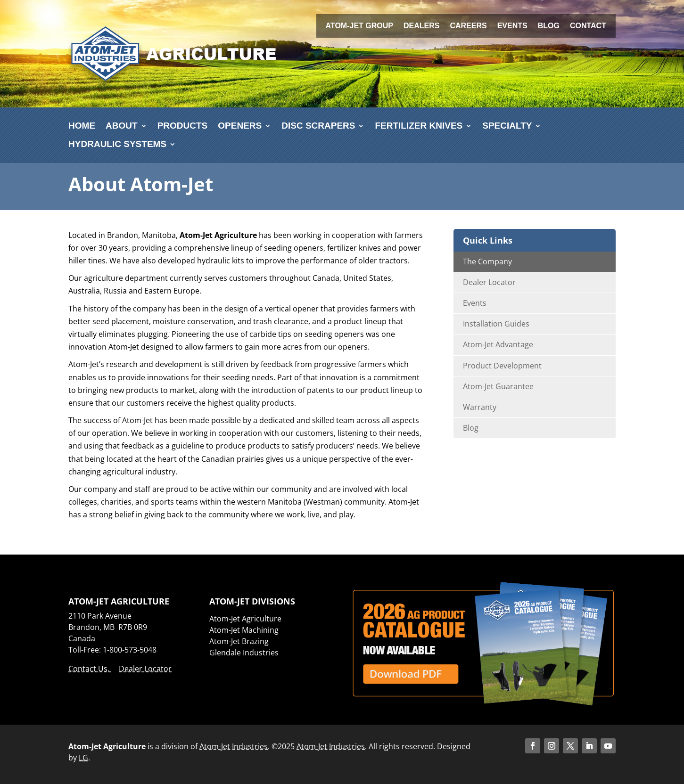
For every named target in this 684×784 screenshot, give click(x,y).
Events (512, 26)
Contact (588, 26)
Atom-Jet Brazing (239, 641)
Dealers (421, 26)
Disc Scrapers (318, 126)
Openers (240, 126)
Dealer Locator (489, 282)
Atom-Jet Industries (234, 746)
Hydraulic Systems (117, 144)
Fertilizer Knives (419, 126)
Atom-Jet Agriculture (245, 619)
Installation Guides (496, 324)
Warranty (480, 407)
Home (82, 126)
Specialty (507, 126)
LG (83, 758)
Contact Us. (90, 669)
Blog (549, 26)
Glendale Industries (244, 653)
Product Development (502, 366)
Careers (468, 26)
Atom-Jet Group (359, 26)
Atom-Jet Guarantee (498, 386)
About (122, 126)
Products (183, 126)
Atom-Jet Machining (244, 630)
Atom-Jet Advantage (498, 344)
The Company (487, 261)
